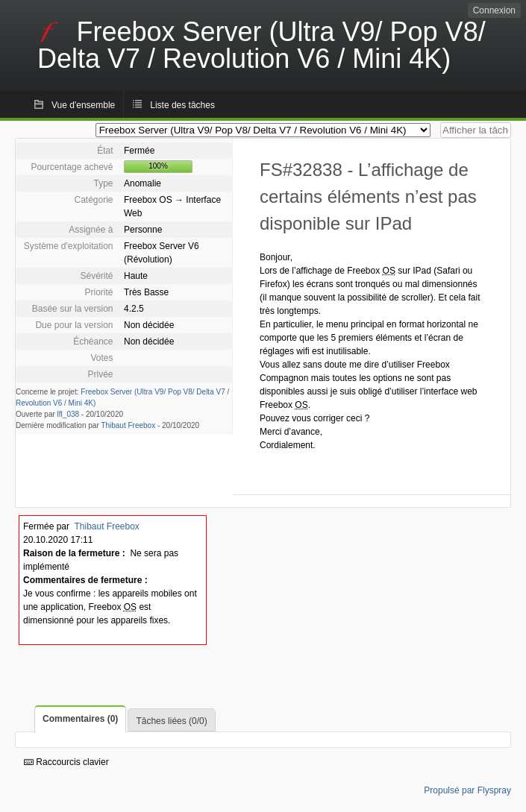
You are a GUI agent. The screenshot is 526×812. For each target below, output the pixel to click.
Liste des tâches (182, 105)
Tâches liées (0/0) (171, 721)
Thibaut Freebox (128, 425)
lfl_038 (68, 414)
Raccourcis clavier (66, 762)
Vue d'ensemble (83, 105)
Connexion (494, 10)
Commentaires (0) (80, 719)
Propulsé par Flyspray (467, 790)
